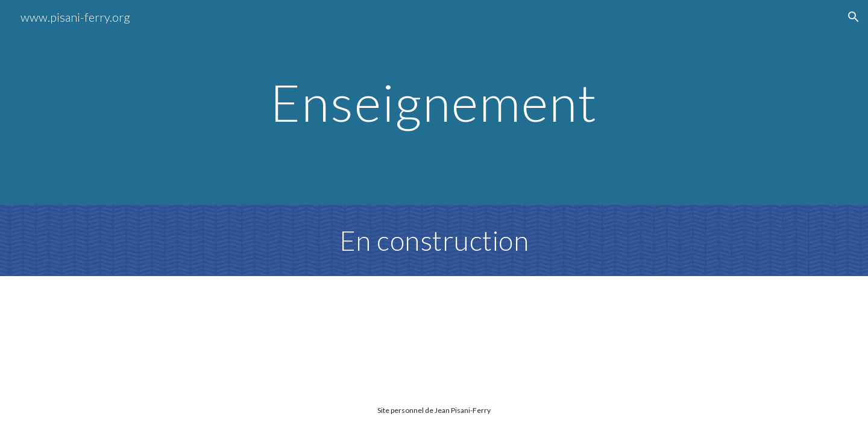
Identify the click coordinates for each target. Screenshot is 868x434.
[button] (854, 17)
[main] (434, 102)
